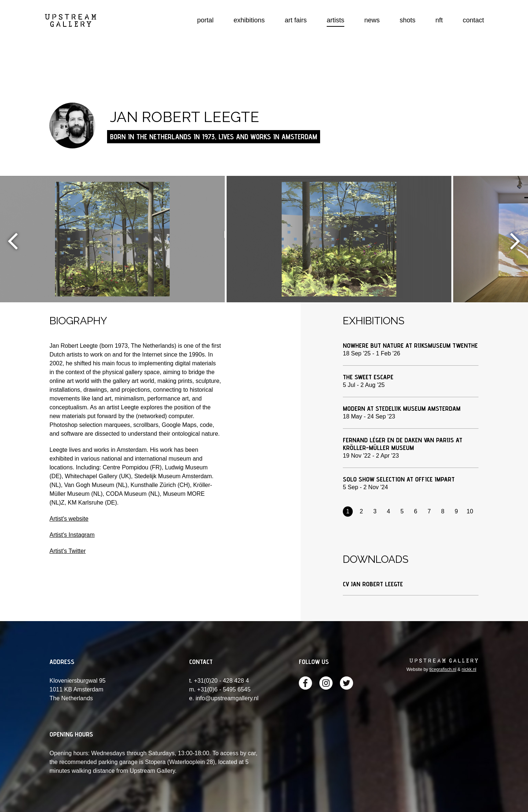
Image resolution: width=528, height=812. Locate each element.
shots (408, 20)
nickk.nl (469, 669)
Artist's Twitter (68, 551)
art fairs (296, 20)
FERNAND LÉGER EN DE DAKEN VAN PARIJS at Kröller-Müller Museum (403, 444)
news (372, 20)
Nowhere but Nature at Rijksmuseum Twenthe (410, 345)
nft (439, 20)
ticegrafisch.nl (443, 669)
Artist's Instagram (72, 535)
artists (335, 20)
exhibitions (249, 20)
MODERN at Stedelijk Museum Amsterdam (402, 408)
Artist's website (69, 519)
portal (206, 20)
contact (473, 20)
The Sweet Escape (368, 377)
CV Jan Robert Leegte (373, 584)
